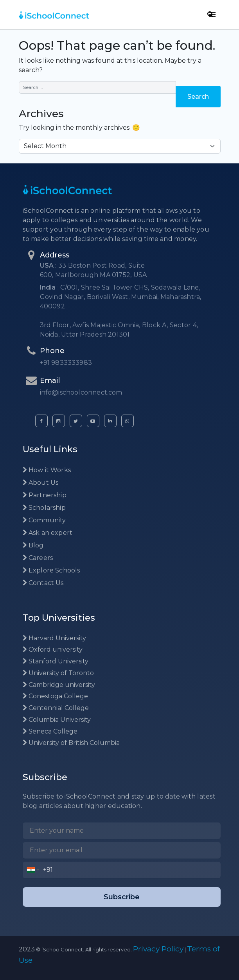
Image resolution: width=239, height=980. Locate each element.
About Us (41, 483)
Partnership (45, 495)
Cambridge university (59, 685)
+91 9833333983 (66, 363)
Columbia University (57, 720)
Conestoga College (55, 696)
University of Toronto (58, 673)
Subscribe (122, 897)
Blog (33, 545)
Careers (38, 558)
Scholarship (44, 508)
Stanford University (56, 661)
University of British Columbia (71, 743)
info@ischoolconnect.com (81, 392)
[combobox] (33, 870)
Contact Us (43, 583)
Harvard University (54, 638)
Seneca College (50, 731)
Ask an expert (48, 533)
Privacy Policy (158, 949)
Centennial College (56, 708)
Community (44, 520)
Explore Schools (51, 570)
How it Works (47, 470)
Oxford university (53, 649)
